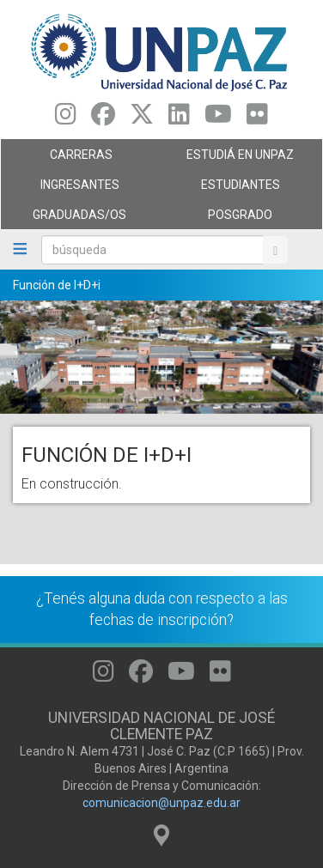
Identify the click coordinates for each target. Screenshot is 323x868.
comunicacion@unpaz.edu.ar (161, 803)
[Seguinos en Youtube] (218, 118)
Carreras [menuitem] (77, 159)
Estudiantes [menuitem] (238, 189)
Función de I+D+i (57, 285)
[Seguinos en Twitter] (142, 118)
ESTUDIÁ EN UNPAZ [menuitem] (238, 159)
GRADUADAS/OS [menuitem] (77, 219)
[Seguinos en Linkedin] (179, 118)
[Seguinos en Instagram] (66, 118)
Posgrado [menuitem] (238, 219)
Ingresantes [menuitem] (77, 189)
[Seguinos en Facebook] (103, 118)
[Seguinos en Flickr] (257, 118)
